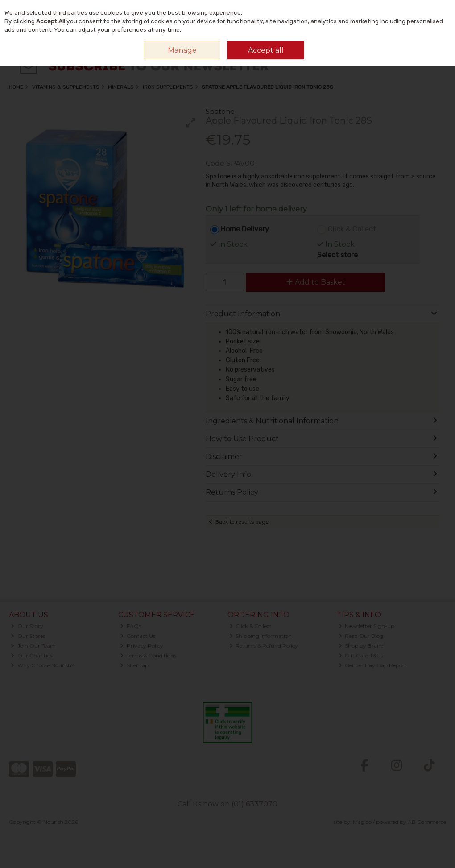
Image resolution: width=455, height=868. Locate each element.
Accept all (266, 50)
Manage (182, 50)
